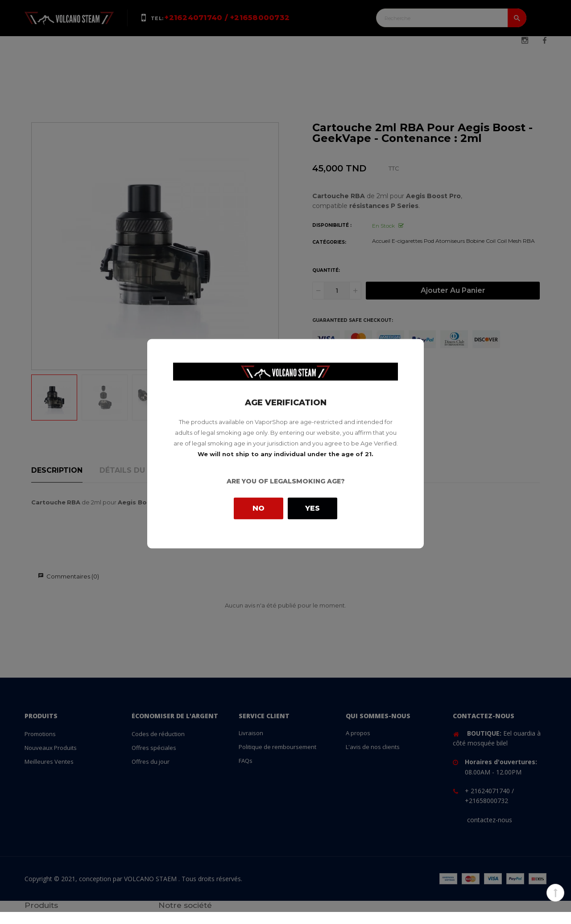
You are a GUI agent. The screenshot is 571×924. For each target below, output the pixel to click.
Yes (312, 508)
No (259, 508)
